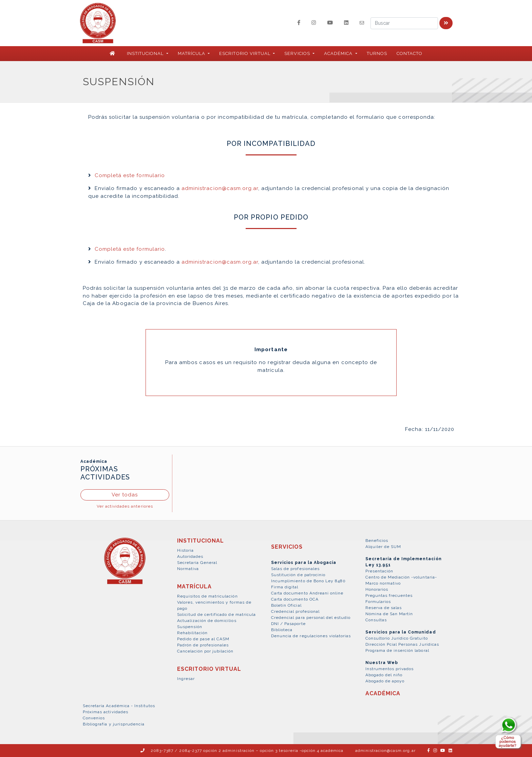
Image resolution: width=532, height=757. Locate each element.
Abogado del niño (384, 675)
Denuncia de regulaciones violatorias (311, 636)
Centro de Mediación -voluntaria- (401, 577)
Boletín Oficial (286, 605)
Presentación (379, 571)
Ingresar (186, 679)
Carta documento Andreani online (307, 593)
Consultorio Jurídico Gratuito (397, 638)
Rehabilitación (193, 633)
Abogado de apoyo (385, 681)
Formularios (378, 602)
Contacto (410, 53)
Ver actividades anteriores (125, 506)
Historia (185, 550)
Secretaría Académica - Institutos (119, 706)
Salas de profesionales (295, 569)
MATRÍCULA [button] (192, 53)
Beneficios (377, 541)
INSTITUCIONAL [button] (146, 53)
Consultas (376, 620)
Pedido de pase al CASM (203, 639)
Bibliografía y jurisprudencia (114, 724)
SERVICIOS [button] (298, 53)
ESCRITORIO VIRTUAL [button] (245, 53)
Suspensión (190, 627)
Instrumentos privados (390, 669)
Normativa (188, 569)
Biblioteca (282, 630)
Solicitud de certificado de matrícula (216, 614)
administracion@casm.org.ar (220, 188)
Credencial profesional (295, 611)
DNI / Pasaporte (288, 624)
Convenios (94, 718)
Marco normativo (383, 583)
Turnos (377, 53)
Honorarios (377, 589)
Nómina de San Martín (389, 614)
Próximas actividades (106, 712)
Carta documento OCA (295, 599)
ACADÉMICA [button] (339, 53)
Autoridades (190, 556)
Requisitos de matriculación (207, 596)
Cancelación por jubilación (205, 651)
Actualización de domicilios (207, 621)
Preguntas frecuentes (389, 595)
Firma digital (285, 587)
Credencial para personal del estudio (311, 618)
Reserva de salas (384, 608)
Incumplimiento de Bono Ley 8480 (308, 581)
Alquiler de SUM (383, 547)
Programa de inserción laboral (397, 650)
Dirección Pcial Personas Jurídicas (402, 644)
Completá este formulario (130, 175)
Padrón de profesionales (203, 645)
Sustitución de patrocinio (298, 575)
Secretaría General (197, 563)
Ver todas (125, 495)
